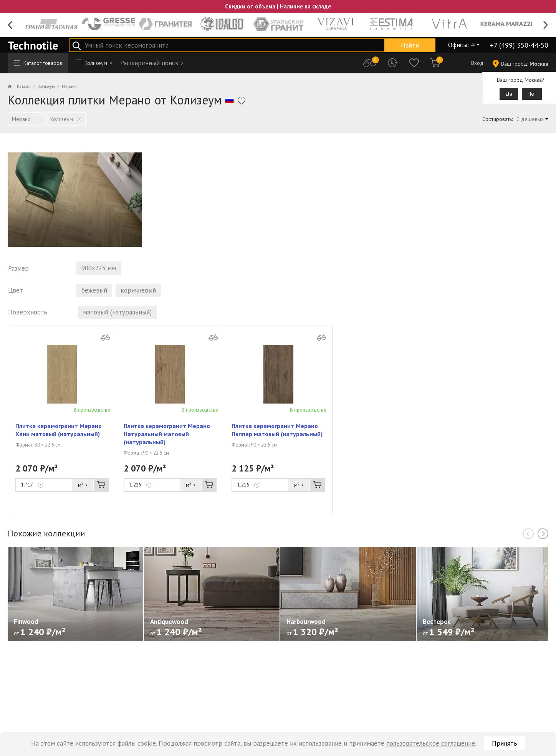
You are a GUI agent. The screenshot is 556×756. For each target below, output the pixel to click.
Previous (10, 25)
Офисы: (461, 45)
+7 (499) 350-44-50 (519, 45)
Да (509, 94)
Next (546, 25)
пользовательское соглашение (431, 743)
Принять (505, 743)
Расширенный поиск (149, 63)
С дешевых (530, 119)
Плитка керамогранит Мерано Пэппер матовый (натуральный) (277, 431)
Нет (532, 94)
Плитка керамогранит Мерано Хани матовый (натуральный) (59, 431)
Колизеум (96, 63)
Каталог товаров (38, 63)
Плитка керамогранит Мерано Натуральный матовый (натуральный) (167, 435)
